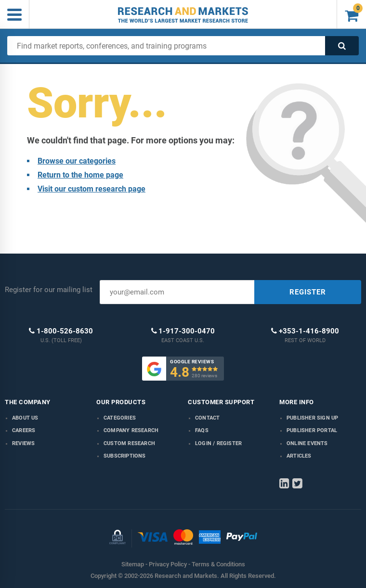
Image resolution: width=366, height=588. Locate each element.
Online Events (307, 443)
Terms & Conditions (218, 564)
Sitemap (133, 564)
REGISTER (308, 292)
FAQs (202, 430)
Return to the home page (80, 175)
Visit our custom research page (91, 189)
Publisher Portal (312, 430)
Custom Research (129, 443)
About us (25, 418)
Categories (120, 418)
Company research (131, 430)
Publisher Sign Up (312, 418)
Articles (299, 456)
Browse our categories (77, 161)
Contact (207, 418)
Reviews (23, 443)
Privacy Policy (168, 564)
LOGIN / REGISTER (218, 443)
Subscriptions (125, 456)
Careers (24, 430)
